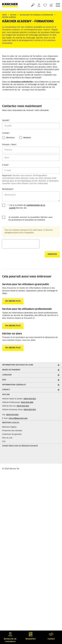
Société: (6, 120)
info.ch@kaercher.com (18, 418)
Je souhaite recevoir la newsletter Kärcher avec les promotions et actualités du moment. (30, 219)
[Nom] (31, 158)
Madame (27, 138)
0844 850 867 (30, 410)
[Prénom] (31, 150)
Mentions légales (9, 427)
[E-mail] (31, 171)
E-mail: (6, 165)
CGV (4, 442)
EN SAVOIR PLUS (13, 301)
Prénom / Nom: (10, 145)
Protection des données (12, 431)
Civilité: (6, 133)
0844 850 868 (27, 402)
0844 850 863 (30, 399)
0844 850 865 (12, 415)
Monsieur (11, 138)
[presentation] (21, 244)
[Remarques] (31, 196)
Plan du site (7, 438)
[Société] (31, 126)
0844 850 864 (23, 406)
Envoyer (52, 254)
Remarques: (8, 189)
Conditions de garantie (12, 434)
